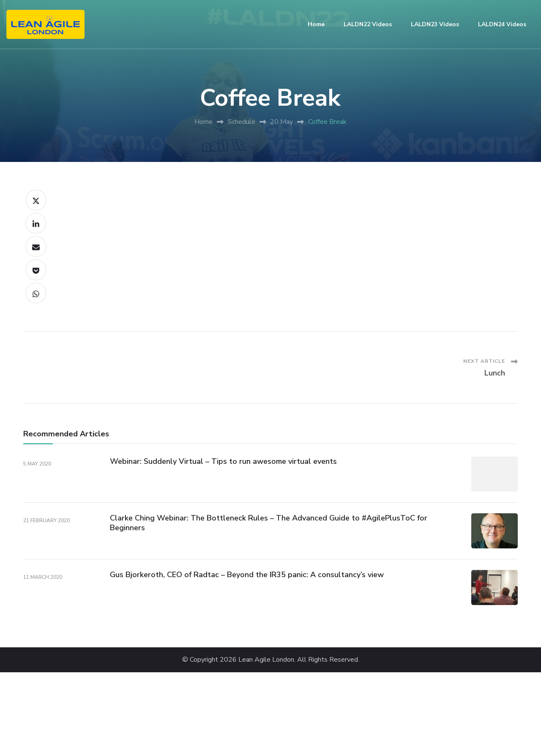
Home (316, 24)
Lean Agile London (266, 660)
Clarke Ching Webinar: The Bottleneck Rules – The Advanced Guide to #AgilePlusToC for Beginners (269, 523)
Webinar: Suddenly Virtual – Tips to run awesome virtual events (223, 461)
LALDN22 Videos (368, 24)
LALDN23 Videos (435, 24)
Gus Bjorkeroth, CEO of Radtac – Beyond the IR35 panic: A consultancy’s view (247, 575)
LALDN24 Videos (502, 24)
